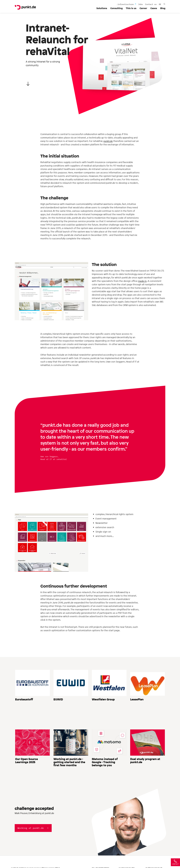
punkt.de (108, 141)
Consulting (116, 8)
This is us (131, 8)
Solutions (102, 8)
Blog (163, 8)
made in (142, 281)
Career (143, 8)
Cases (154, 8)
